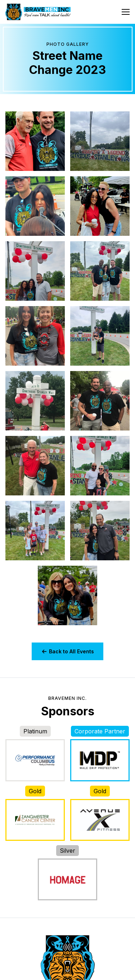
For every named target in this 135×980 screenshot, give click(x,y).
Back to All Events (67, 651)
